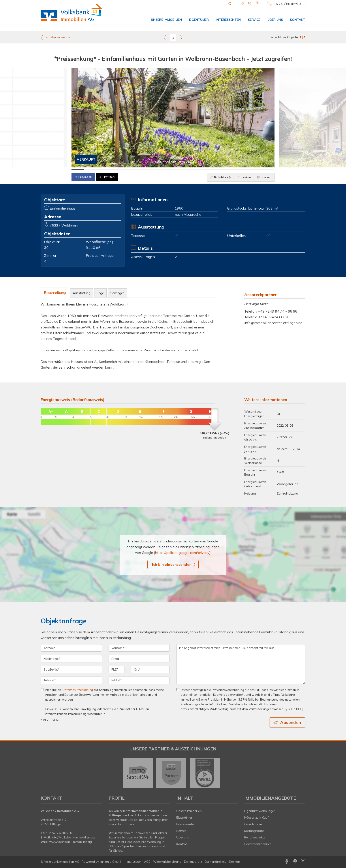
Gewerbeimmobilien (258, 844)
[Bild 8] (167, 170)
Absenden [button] (291, 722)
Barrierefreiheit (215, 862)
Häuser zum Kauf (256, 818)
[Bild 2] (91, 170)
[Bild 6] (141, 170)
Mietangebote (254, 831)
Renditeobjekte (255, 838)
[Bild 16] (268, 170)
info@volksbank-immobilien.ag (73, 838)
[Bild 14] (243, 170)
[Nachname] (71, 659)
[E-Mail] (139, 680)
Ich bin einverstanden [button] (172, 564)
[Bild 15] (256, 170)
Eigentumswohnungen (260, 811)
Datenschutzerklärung (78, 690)
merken (243, 177)
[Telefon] (71, 680)
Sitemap (234, 862)
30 (46, 247)
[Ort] (150, 669)
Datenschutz (193, 862)
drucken (264, 177)
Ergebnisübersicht (56, 37)
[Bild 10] (192, 170)
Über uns (275, 20)
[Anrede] (71, 648)
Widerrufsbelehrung (167, 862)
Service (254, 20)
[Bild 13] (230, 170)
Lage (100, 293)
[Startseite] (71, 16)
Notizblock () (219, 177)
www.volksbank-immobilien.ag (71, 842)
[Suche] (230, 4)
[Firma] (139, 659)
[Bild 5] (129, 170)
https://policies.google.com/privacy (182, 553)
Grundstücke (253, 824)
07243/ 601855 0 (288, 4)
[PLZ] (117, 669)
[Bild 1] (78, 170)
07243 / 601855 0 (60, 833)
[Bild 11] (205, 170)
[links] (165, 37)
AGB (147, 862)
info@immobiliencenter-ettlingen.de (273, 323)
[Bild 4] (116, 170)
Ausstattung (82, 293)
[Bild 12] (218, 170)
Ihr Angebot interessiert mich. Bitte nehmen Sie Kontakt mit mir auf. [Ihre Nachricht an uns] (241, 664)
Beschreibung (55, 292)
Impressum (134, 862)
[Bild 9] (179, 170)
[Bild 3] (103, 170)
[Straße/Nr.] (71, 669)
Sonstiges (117, 293)
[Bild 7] (154, 170)
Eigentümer (199, 20)
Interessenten (228, 20)
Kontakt (298, 20)
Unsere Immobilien (166, 20)
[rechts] (181, 37)
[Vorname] (139, 648)
